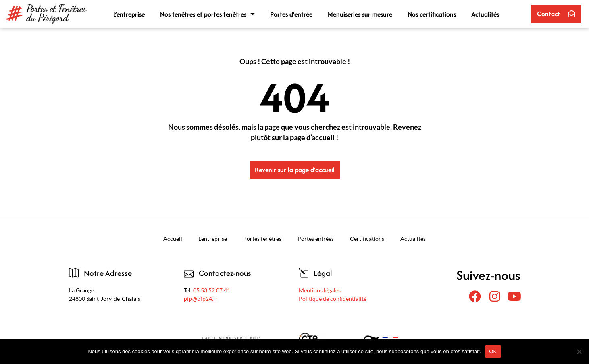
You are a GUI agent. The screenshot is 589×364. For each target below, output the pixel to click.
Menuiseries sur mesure (360, 14)
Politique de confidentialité (333, 299)
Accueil (173, 239)
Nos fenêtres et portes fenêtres (207, 14)
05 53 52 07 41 (212, 290)
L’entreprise (129, 14)
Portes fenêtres (262, 239)
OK (493, 351)
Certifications (367, 239)
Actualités (485, 14)
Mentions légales (320, 290)
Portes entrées (316, 239)
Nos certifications (432, 14)
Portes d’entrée (291, 14)
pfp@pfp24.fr (201, 299)
